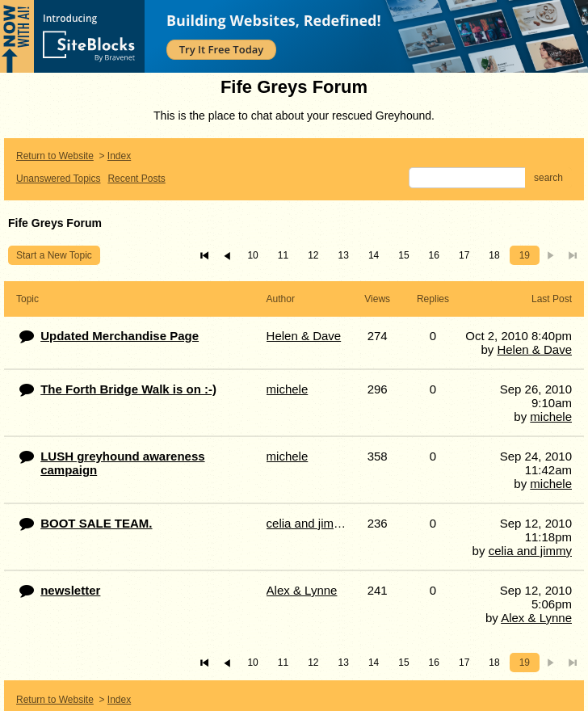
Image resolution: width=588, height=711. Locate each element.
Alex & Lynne (536, 618)
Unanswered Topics (59, 179)
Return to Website (55, 156)
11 (283, 255)
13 (344, 255)
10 (252, 255)
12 (313, 255)
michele (551, 417)
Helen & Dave (534, 349)
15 (403, 255)
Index (119, 156)
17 (464, 255)
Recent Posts (136, 179)
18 (494, 255)
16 (434, 255)
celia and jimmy (530, 551)
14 (374, 255)
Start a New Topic (54, 255)
